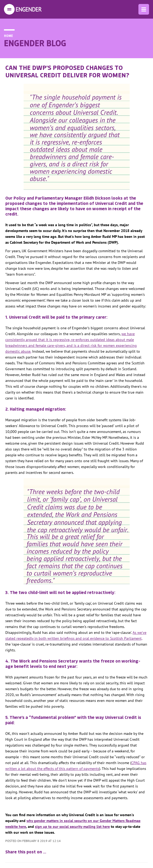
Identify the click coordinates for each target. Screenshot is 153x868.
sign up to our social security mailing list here (72, 827)
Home (8, 36)
